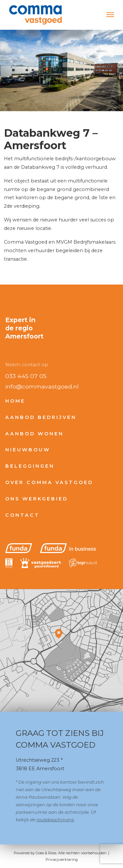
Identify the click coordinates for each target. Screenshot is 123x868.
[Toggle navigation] (110, 15)
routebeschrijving (55, 820)
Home (15, 401)
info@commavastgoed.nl (42, 386)
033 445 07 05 (26, 376)
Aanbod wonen (34, 434)
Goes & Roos (46, 853)
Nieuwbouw (28, 450)
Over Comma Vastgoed (49, 482)
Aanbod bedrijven (41, 417)
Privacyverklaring (62, 859)
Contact (22, 515)
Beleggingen (30, 466)
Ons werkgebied (37, 499)
